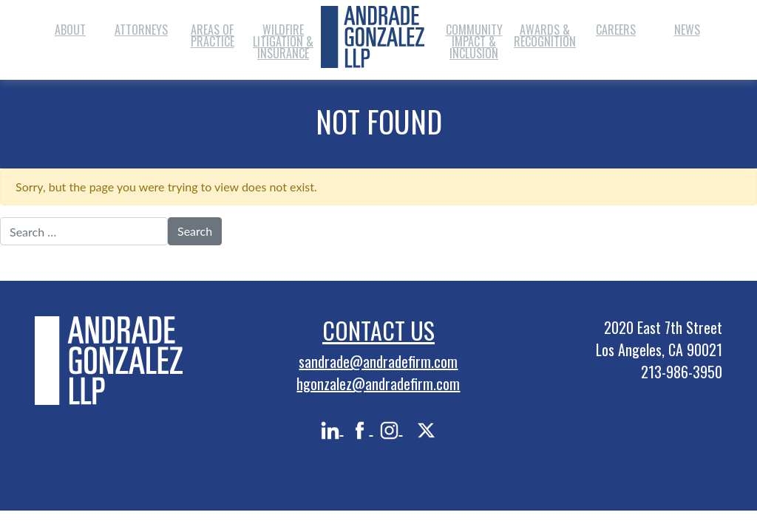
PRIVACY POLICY (677, 406)
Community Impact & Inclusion (474, 41)
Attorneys (141, 30)
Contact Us (378, 330)
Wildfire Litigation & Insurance (283, 41)
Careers (616, 30)
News (687, 30)
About (70, 30)
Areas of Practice (213, 35)
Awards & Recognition (545, 35)
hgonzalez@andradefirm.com (378, 383)
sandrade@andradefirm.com (378, 361)
